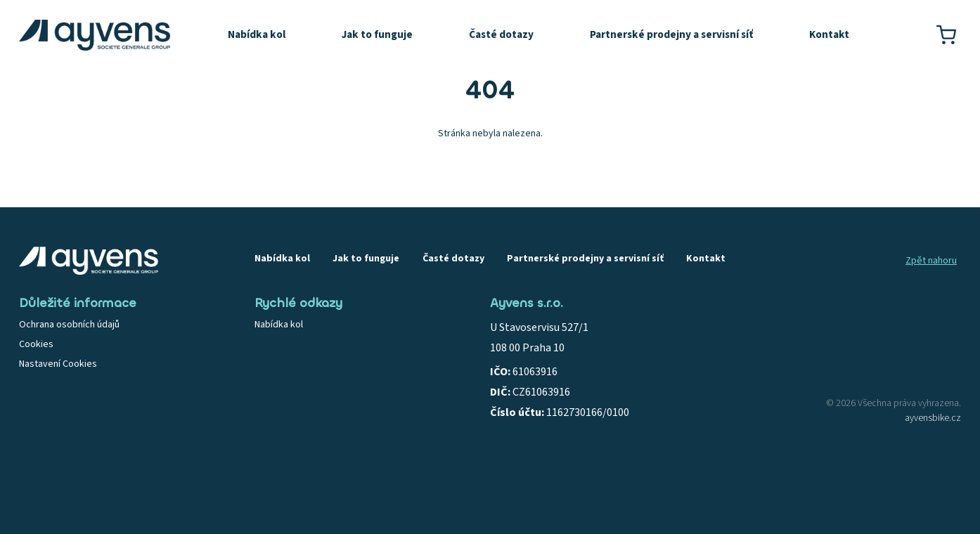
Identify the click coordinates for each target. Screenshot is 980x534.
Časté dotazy (501, 34)
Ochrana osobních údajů (69, 325)
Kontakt (829, 34)
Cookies (36, 344)
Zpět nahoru (931, 261)
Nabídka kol (257, 34)
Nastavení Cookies (58, 364)
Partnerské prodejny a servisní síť (671, 34)
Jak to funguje (377, 34)
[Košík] (946, 35)
